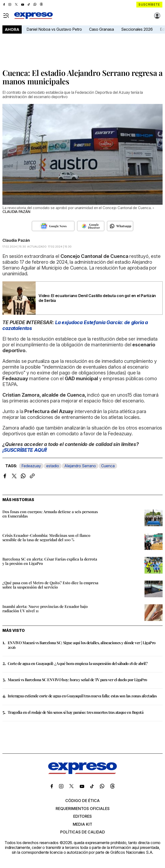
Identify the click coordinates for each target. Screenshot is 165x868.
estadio (53, 466)
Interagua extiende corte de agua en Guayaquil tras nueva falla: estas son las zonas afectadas (82, 696)
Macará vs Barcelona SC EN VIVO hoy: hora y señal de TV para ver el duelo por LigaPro (77, 680)
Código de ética (82, 801)
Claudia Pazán (16, 240)
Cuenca (108, 466)
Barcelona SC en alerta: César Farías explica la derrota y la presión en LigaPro (50, 561)
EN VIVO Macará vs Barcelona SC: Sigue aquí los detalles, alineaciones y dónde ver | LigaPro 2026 (82, 645)
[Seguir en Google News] (53, 226)
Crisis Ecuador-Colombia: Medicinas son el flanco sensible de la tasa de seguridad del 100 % (46, 537)
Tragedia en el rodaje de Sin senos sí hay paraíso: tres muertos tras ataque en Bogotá (76, 712)
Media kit (82, 824)
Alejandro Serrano (80, 466)
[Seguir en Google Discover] (91, 226)
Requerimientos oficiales (83, 809)
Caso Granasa (102, 29)
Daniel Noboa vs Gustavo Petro (54, 29)
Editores (82, 816)
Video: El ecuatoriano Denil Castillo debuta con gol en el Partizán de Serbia (97, 298)
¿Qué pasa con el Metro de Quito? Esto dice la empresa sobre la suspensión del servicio (50, 585)
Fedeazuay (31, 466)
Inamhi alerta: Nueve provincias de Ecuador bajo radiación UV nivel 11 (45, 609)
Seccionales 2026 (137, 29)
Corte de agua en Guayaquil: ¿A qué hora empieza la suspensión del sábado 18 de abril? (78, 663)
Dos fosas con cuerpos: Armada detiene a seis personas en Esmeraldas (50, 514)
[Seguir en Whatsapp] (120, 226)
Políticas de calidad (83, 832)
